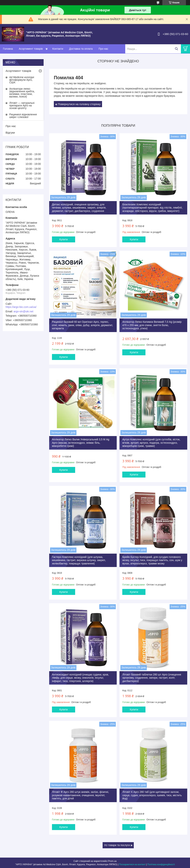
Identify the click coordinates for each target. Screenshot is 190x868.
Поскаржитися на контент (132, 864)
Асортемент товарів (18, 71)
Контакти (58, 49)
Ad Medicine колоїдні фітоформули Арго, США (22, 80)
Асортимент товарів (31, 49)
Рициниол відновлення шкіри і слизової (23, 116)
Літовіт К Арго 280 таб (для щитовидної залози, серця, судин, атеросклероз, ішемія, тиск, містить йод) (152, 795)
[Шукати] (176, 49)
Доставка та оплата (81, 49)
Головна (8, 49)
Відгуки (10, 133)
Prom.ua (112, 861)
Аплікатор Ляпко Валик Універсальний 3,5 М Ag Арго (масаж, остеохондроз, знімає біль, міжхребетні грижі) (81, 443)
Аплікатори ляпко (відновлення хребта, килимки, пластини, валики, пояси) (22, 93)
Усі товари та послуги (117, 845)
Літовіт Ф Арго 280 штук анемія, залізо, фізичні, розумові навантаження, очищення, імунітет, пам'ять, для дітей (80, 795)
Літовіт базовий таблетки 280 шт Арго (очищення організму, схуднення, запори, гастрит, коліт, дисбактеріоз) (152, 678)
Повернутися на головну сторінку (79, 104)
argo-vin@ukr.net (23, 311)
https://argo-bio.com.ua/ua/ (21, 307)
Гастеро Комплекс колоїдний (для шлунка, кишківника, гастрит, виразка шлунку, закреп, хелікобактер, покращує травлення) (79, 560)
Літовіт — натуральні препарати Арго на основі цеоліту (22, 105)
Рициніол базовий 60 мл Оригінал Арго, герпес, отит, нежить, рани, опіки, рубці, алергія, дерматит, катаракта (82, 325)
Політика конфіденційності (161, 864)
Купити (64, 239)
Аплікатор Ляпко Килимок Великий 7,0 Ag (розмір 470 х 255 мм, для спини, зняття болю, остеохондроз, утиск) (152, 325)
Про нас (103, 49)
